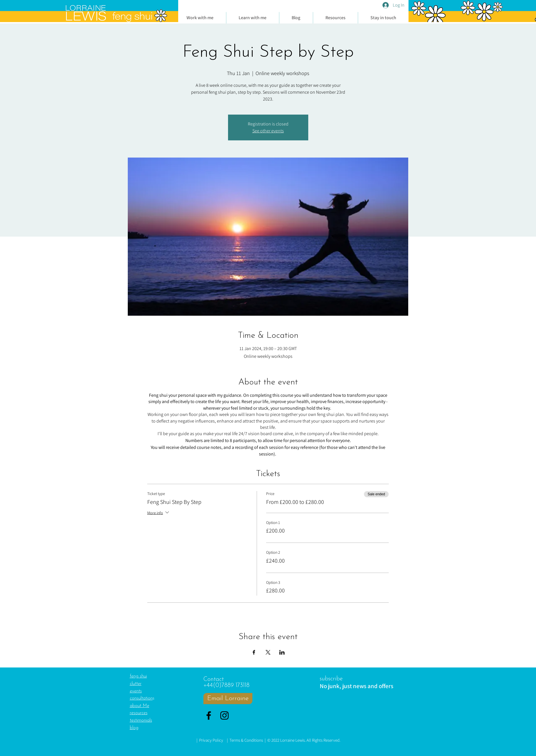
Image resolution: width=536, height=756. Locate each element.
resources (139, 713)
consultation (141, 698)
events (136, 691)
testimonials (141, 720)
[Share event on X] (268, 652)
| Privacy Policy (210, 740)
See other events (268, 131)
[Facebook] (209, 715)
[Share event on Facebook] (254, 652)
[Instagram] (224, 715)
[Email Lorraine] (228, 699)
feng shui (138, 676)
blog (134, 728)
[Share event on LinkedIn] (282, 652)
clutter (136, 684)
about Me (140, 706)
